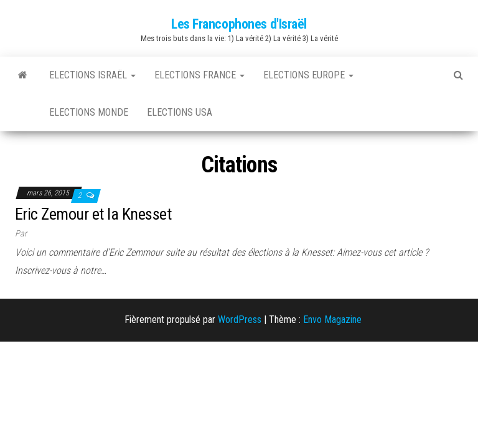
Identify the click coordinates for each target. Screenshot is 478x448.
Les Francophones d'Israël (239, 24)
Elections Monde (89, 112)
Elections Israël (92, 75)
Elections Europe (308, 75)
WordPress (240, 320)
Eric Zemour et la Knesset (93, 214)
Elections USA (180, 112)
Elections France (199, 75)
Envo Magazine (332, 320)
